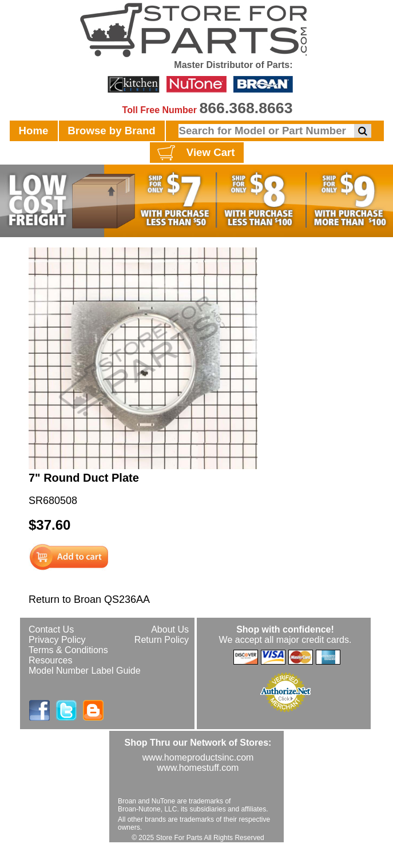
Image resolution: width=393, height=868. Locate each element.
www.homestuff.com (198, 768)
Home (34, 131)
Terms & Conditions (68, 650)
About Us (170, 629)
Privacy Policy (57, 640)
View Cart (195, 153)
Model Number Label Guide (85, 671)
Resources (50, 660)
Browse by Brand (111, 131)
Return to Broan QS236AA (89, 599)
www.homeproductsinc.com (198, 757)
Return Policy (162, 640)
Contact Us (51, 629)
